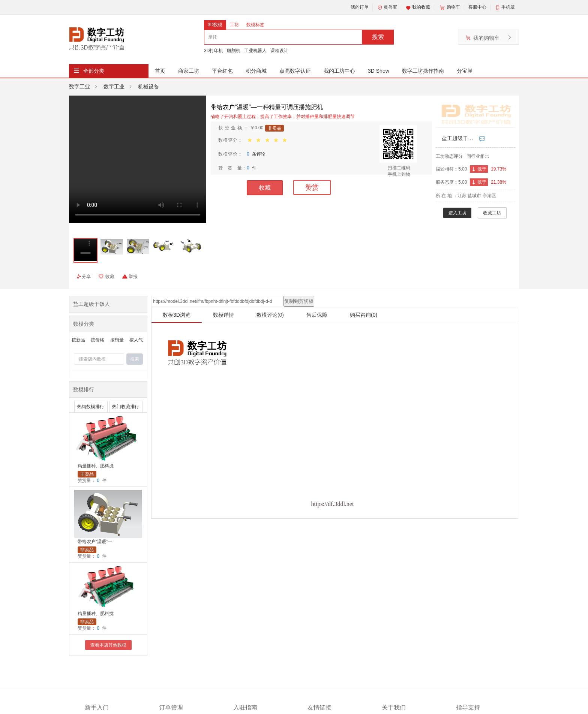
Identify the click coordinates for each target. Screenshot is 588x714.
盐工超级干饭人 (459, 138)
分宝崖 (465, 71)
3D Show (379, 71)
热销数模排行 (91, 407)
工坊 (234, 25)
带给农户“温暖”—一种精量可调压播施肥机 (96, 542)
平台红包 (222, 71)
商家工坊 (189, 71)
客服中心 (477, 7)
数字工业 (79, 87)
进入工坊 (457, 213)
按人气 (136, 340)
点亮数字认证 (295, 71)
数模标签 (255, 25)
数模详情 (223, 315)
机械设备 (148, 87)
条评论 (256, 154)
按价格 (97, 340)
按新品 (78, 340)
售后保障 (317, 315)
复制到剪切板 (299, 301)
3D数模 (215, 25)
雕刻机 (234, 51)
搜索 (378, 37)
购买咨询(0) (364, 315)
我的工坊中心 (339, 71)
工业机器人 (255, 51)
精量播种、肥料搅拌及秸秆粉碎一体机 (96, 466)
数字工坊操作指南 (423, 71)
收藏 (265, 188)
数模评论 (270, 315)
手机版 (508, 7)
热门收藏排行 (126, 407)
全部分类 (94, 71)
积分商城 (256, 71)
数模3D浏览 (177, 315)
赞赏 (312, 187)
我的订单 (360, 7)
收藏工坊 (492, 213)
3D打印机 (214, 51)
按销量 (117, 340)
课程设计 (279, 51)
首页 (160, 71)
